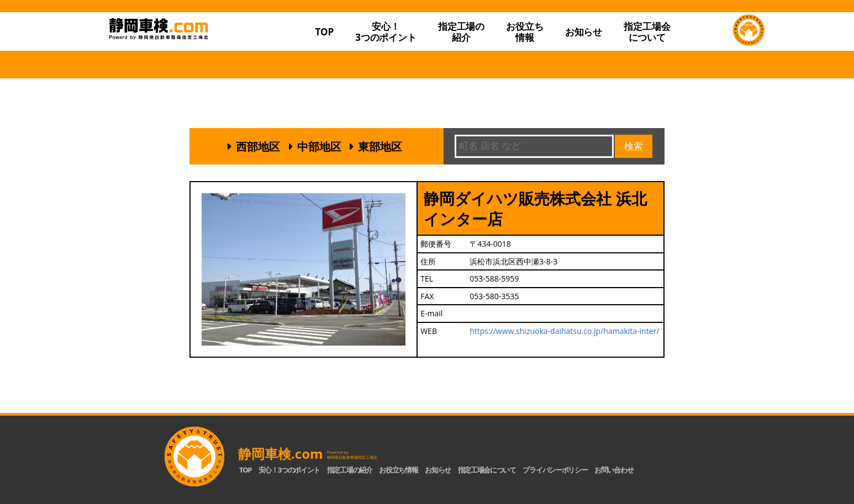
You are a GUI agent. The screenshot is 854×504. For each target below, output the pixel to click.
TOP (324, 32)
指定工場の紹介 (350, 470)
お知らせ (584, 32)
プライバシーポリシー (555, 470)
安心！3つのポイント (386, 32)
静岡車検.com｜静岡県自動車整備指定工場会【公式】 (194, 51)
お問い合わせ (614, 470)
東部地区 (380, 147)
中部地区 (319, 147)
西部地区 (258, 147)
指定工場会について (647, 32)
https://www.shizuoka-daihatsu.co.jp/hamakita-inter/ (564, 331)
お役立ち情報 (524, 32)
